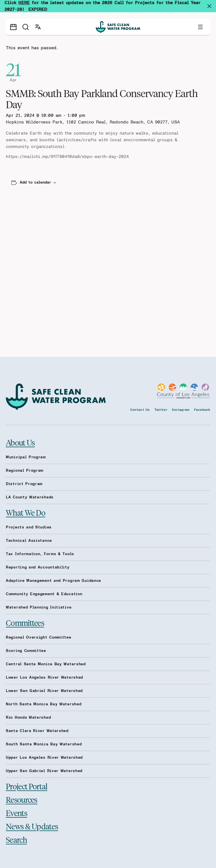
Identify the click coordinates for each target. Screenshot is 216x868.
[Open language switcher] (38, 27)
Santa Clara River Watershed (37, 731)
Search (16, 839)
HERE (24, 3)
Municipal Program (26, 457)
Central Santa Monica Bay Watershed (46, 664)
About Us (20, 442)
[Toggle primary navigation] (200, 27)
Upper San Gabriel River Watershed (44, 771)
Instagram (181, 410)
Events (17, 813)
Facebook (202, 410)
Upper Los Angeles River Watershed (44, 758)
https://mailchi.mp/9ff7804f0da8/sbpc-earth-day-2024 (67, 157)
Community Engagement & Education (44, 594)
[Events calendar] (13, 27)
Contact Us (140, 410)
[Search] (26, 27)
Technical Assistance (29, 541)
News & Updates (32, 826)
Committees (25, 623)
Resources (22, 799)
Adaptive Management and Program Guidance (53, 581)
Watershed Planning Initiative (39, 607)
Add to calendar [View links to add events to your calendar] (35, 182)
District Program (24, 484)
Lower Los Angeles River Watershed (44, 677)
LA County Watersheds (30, 497)
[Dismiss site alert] (212, 6)
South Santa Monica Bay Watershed (44, 744)
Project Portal (27, 786)
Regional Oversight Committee (39, 637)
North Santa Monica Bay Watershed (44, 704)
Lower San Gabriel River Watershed (44, 691)
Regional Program (25, 471)
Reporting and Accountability (38, 567)
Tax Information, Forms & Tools (40, 554)
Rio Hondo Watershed (28, 718)
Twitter (161, 410)
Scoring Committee (26, 651)
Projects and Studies (29, 527)
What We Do (26, 513)
